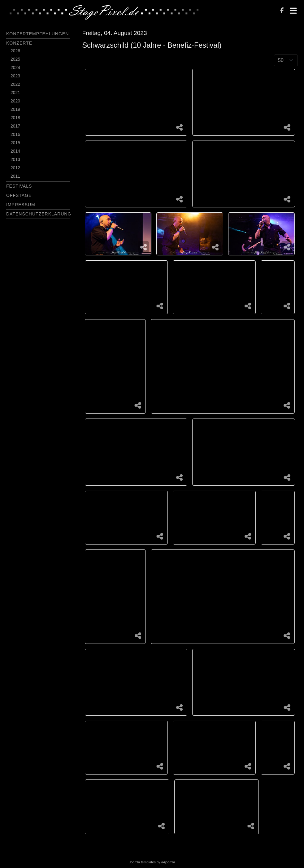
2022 (15, 84)
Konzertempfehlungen (37, 34)
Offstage (19, 195)
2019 (15, 109)
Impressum (21, 205)
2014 (15, 151)
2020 (15, 101)
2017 (15, 126)
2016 (15, 134)
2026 (15, 51)
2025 (15, 59)
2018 (15, 118)
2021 (15, 93)
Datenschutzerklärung (39, 214)
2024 (15, 67)
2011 (15, 176)
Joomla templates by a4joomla (152, 862)
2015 (15, 143)
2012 (15, 168)
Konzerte (19, 43)
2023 (15, 76)
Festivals (19, 186)
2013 (15, 159)
